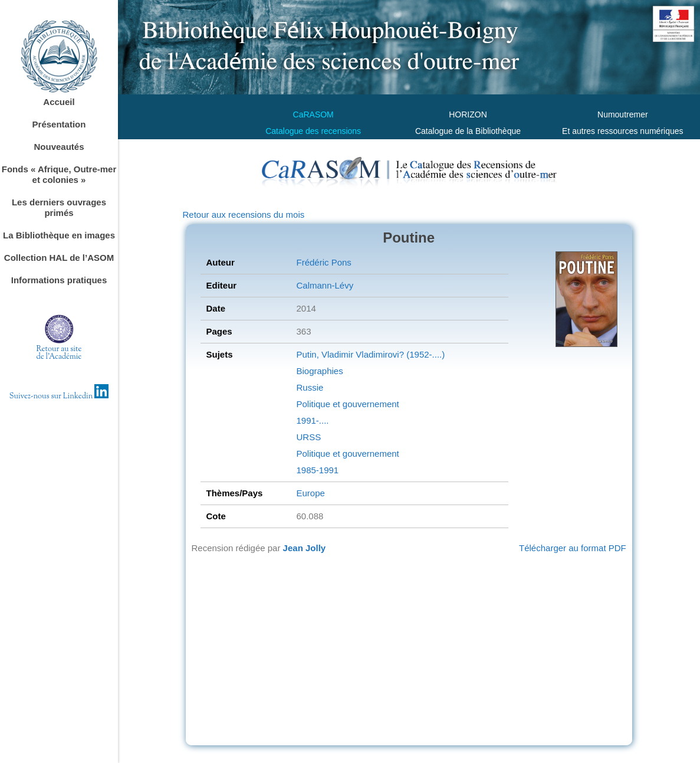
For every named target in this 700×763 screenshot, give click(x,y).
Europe (310, 493)
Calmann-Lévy (325, 285)
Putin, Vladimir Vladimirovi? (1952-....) (370, 354)
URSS (308, 437)
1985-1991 (317, 470)
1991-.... (312, 420)
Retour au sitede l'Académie (59, 353)
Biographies (319, 371)
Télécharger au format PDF (573, 548)
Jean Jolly (305, 548)
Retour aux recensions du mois (244, 215)
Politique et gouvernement (347, 404)
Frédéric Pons (323, 262)
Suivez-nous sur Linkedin (59, 397)
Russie (310, 387)
